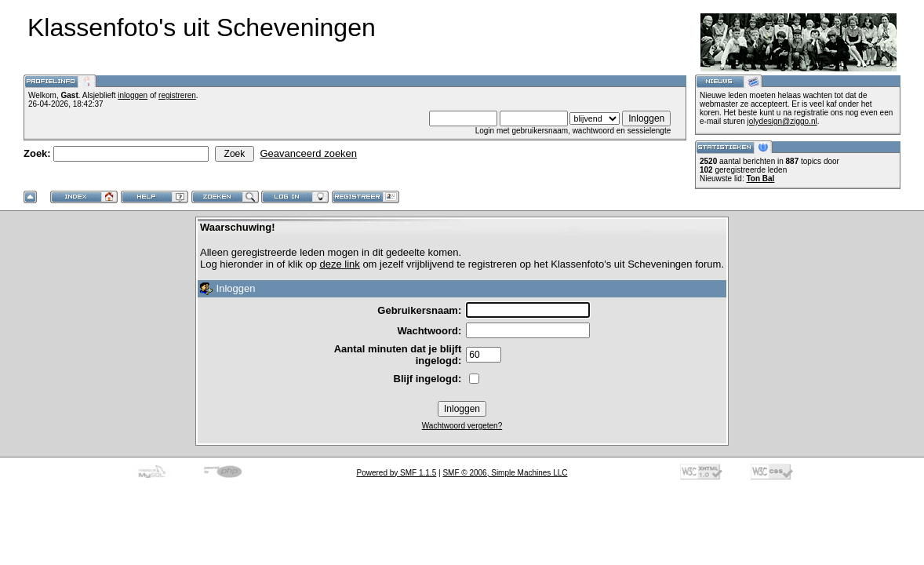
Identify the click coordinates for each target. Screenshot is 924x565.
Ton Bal (760, 179)
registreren (177, 95)
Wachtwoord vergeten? (462, 426)
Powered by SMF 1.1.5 (397, 473)
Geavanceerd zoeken (308, 153)
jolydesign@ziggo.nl (782, 121)
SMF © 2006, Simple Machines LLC (505, 473)
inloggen (133, 95)
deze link (339, 264)
